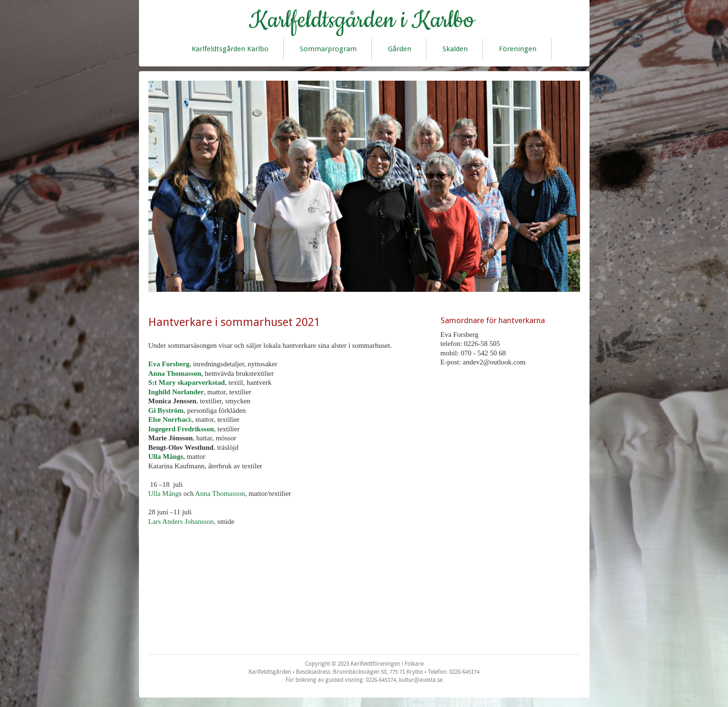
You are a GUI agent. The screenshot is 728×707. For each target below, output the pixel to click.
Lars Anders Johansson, (182, 521)
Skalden (455, 49)
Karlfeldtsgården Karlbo (230, 49)
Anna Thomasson (175, 373)
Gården (400, 49)
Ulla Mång (164, 493)
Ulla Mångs (166, 456)
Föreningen (518, 49)
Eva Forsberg (169, 364)
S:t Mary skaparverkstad (187, 382)
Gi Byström (166, 410)
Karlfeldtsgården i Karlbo (362, 20)
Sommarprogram (328, 49)
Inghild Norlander (176, 392)
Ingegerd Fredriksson (181, 429)
